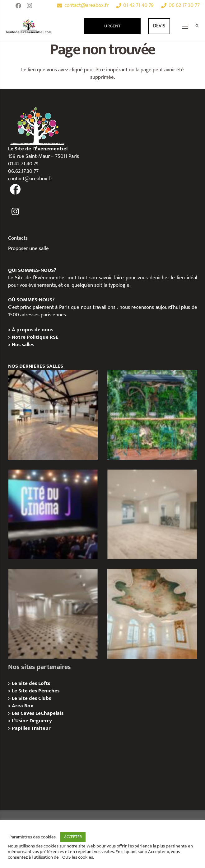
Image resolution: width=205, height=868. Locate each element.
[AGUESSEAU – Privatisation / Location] (152, 514)
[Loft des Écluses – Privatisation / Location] (53, 415)
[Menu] (185, 26)
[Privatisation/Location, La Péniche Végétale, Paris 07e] (152, 415)
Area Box (23, 706)
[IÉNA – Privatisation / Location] (152, 614)
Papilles (21, 728)
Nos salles (23, 345)
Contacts (18, 238)
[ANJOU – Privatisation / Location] (53, 614)
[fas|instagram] (16, 212)
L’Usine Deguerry (32, 721)
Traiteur (41, 728)
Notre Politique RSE (35, 337)
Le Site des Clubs (31, 698)
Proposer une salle (28, 248)
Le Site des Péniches (36, 691)
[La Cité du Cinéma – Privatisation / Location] (53, 514)
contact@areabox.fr (30, 179)
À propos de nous (33, 330)
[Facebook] (18, 6)
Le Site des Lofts (31, 683)
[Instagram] (30, 6)
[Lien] (29, 26)
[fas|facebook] (16, 190)
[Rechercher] (197, 26)
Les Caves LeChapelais (38, 713)
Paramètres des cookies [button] (33, 837)
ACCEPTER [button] (73, 837)
